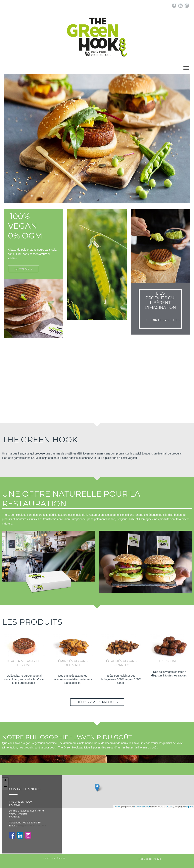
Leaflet (117, 807)
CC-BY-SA (168, 807)
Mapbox (189, 807)
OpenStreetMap (142, 807)
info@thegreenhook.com (32, 826)
